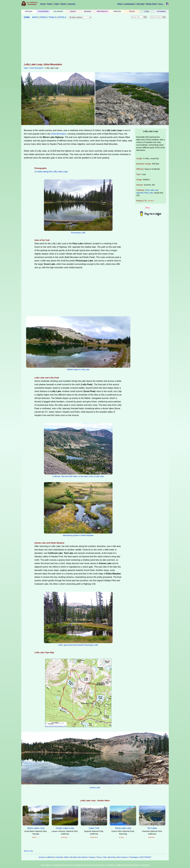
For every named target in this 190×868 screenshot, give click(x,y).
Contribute (111, 865)
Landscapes (129, 4)
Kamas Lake (95, 788)
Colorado (59, 857)
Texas (99, 857)
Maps (120, 4)
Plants (63, 4)
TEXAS (132, 11)
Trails (56, 4)
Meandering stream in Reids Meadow (78, 535)
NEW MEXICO (102, 11)
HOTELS (62, 17)
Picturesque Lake (78, 233)
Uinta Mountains (37, 68)
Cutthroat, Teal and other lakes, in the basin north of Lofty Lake (78, 476)
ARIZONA (29, 11)
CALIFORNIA (43, 11)
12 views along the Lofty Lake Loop (51, 172)
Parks (50, 4)
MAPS (35, 17)
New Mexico (83, 857)
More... (161, 4)
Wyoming (112, 857)
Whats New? (152, 4)
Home (43, 4)
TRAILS (52, 17)
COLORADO (58, 11)
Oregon (92, 857)
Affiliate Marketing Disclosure (128, 865)
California (50, 857)
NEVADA (88, 11)
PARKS (43, 17)
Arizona (42, 857)
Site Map (140, 4)
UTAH (147, 11)
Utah (26, 68)
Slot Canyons (122, 857)
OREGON (117, 11)
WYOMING (161, 11)
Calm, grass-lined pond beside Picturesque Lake (78, 645)
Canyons (71, 4)
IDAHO (73, 11)
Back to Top (28, 851)
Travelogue (134, 857)
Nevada (73, 857)
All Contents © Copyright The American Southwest (62, 865)
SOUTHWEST (145, 857)
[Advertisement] (95, 42)
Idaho (66, 857)
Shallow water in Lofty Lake (78, 370)
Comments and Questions (94, 865)
